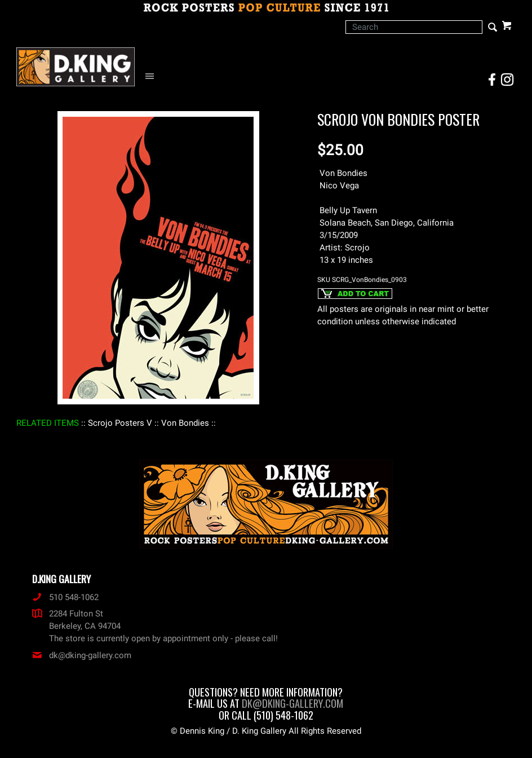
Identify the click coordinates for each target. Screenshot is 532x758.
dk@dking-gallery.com (82, 655)
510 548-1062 (65, 597)
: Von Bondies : (185, 423)
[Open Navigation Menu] (152, 76)
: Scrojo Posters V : (120, 423)
